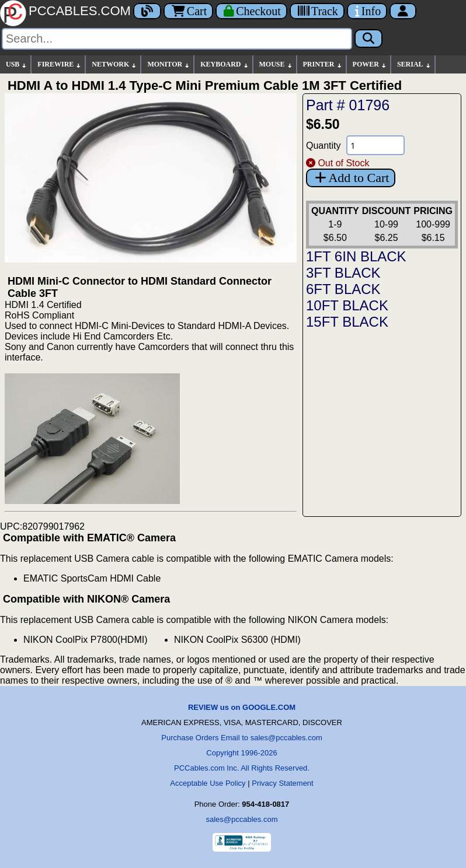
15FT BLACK (347, 322)
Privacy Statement (283, 783)
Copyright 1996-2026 (241, 753)
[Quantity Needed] (375, 145)
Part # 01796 (348, 105)
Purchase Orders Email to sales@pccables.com (241, 738)
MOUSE (276, 64)
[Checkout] (251, 11)
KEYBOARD (225, 64)
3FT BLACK (343, 273)
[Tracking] (317, 11)
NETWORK (114, 64)
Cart (188, 11)
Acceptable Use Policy (208, 783)
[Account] (403, 11)
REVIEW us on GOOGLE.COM (242, 707)
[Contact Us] (367, 11)
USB (17, 64)
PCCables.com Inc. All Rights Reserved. (242, 768)
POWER (370, 64)
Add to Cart (351, 178)
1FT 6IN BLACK (356, 256)
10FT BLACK (347, 305)
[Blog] (147, 11)
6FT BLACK (343, 289)
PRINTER (323, 64)
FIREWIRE (60, 64)
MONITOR (169, 64)
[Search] (177, 39)
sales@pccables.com (241, 819)
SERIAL (414, 64)
